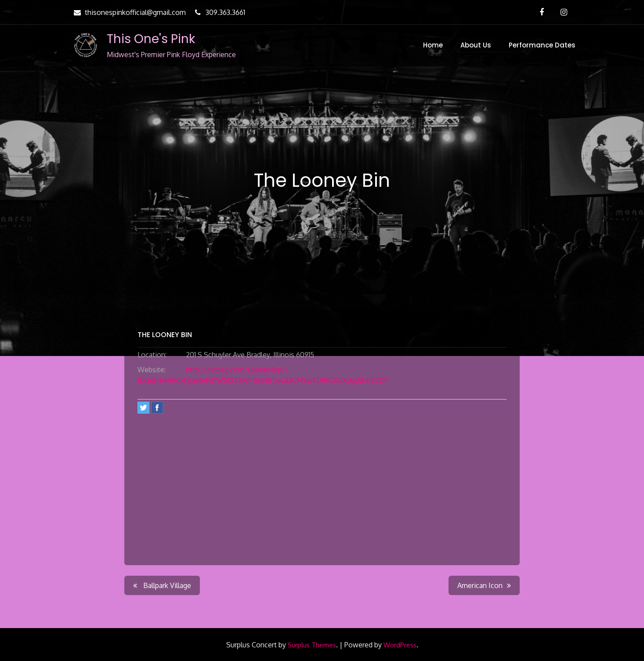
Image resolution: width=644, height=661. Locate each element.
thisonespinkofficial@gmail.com (129, 12)
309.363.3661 (219, 12)
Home (433, 45)
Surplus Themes (312, 645)
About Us (476, 45)
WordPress (400, 645)
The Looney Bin (165, 335)
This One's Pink (151, 39)
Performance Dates (542, 45)
